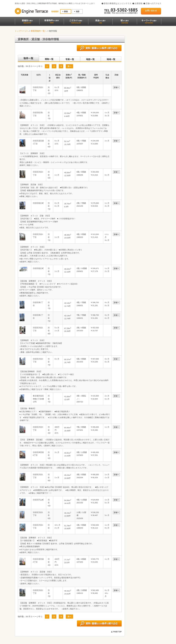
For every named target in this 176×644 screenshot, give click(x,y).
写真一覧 (70, 58)
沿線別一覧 (28, 58)
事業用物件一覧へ (39, 31)
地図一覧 (90, 58)
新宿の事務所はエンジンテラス (118, 3)
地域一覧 (111, 58)
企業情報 (138, 3)
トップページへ (22, 31)
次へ (69, 66)
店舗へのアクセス (153, 3)
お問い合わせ (151, 11)
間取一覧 (49, 58)
